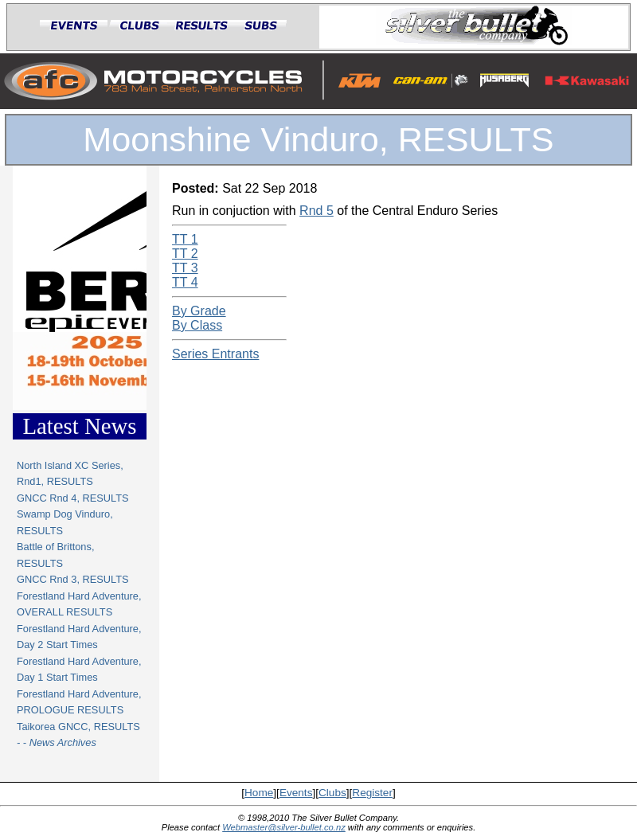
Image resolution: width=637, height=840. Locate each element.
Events (296, 793)
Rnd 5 (317, 211)
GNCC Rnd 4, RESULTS (73, 498)
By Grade (199, 311)
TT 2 (185, 254)
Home (259, 793)
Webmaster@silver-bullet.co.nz (284, 827)
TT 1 (185, 239)
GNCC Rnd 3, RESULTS (73, 579)
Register (372, 793)
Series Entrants (215, 354)
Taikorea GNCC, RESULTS (78, 727)
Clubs (332, 793)
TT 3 (185, 268)
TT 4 (185, 282)
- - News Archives (57, 742)
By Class (197, 325)
